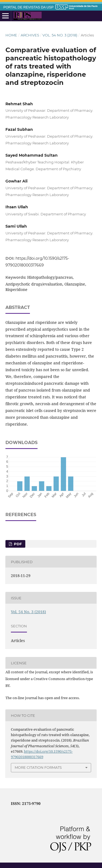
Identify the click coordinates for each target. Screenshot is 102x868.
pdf (17, 544)
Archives (30, 35)
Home (11, 35)
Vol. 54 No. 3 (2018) (60, 35)
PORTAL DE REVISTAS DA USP (29, 7)
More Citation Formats (38, 767)
